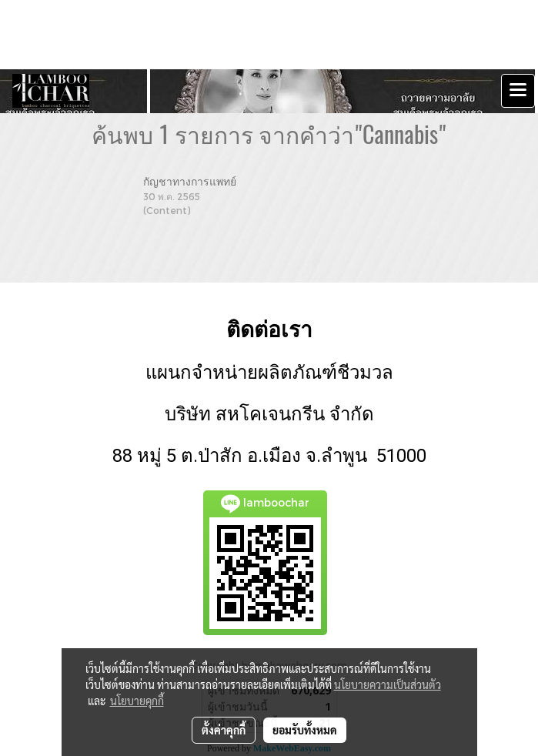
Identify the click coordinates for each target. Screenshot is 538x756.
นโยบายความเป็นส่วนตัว (388, 684)
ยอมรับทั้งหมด (305, 730)
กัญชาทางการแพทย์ (190, 181)
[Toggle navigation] (518, 91)
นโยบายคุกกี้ (137, 701)
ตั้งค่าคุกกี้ (224, 730)
